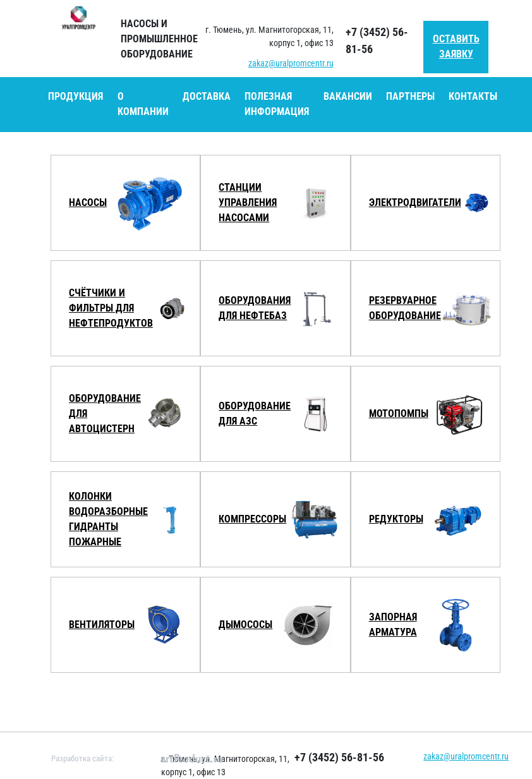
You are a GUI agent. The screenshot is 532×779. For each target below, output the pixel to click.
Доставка (207, 96)
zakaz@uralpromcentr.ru (291, 63)
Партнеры (410, 96)
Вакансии (348, 96)
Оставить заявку (456, 46)
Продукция (76, 96)
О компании (143, 104)
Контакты (473, 96)
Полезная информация (277, 104)
